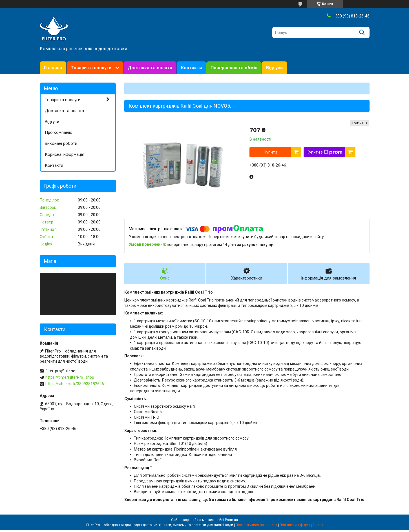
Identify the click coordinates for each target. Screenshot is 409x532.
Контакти (191, 68)
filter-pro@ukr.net (61, 371)
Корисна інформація (65, 154)
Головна (53, 68)
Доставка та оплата (150, 68)
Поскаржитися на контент (256, 527)
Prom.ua (231, 522)
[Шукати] (362, 33)
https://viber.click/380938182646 (75, 384)
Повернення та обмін (234, 68)
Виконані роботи (61, 143)
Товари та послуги (91, 68)
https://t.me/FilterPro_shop (70, 377)
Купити (270, 152)
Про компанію (59, 132)
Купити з (325, 152)
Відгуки (274, 68)
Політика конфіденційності (301, 527)
